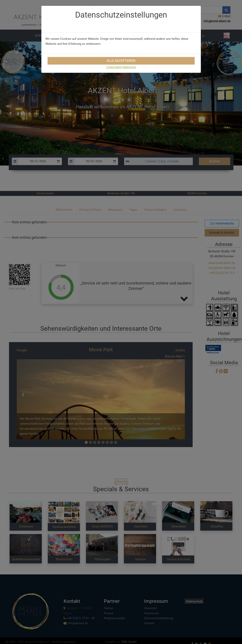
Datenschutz (129, 67)
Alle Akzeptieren (121, 61)
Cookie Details (114, 67)
